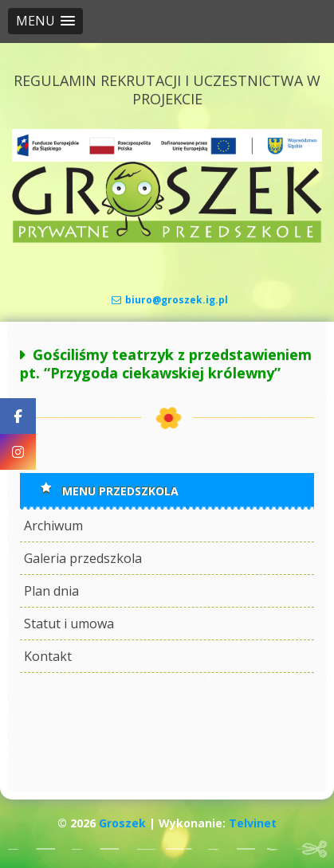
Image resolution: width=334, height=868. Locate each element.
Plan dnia (51, 591)
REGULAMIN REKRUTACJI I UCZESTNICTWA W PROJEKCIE (167, 90)
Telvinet (253, 823)
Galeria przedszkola (83, 558)
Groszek (122, 823)
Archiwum (53, 526)
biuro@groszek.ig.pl (170, 300)
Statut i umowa (69, 624)
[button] (45, 21)
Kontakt (48, 656)
